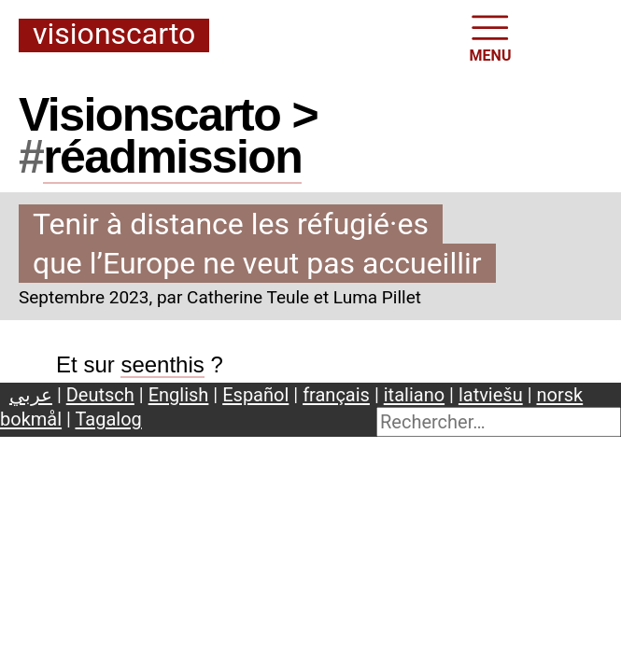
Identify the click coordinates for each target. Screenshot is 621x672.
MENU (491, 37)
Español (255, 395)
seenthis (162, 364)
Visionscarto (114, 35)
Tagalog (108, 419)
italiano (414, 395)
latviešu (491, 395)
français (336, 395)
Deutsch (100, 395)
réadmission (172, 157)
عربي (31, 395)
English (179, 395)
